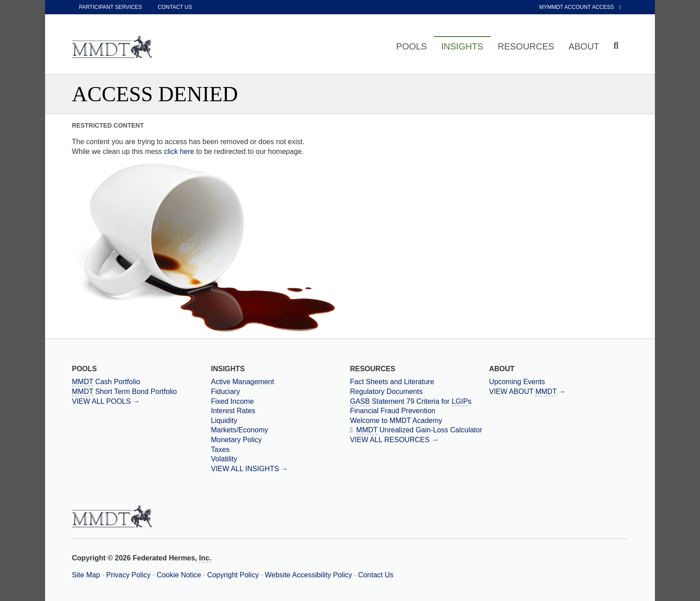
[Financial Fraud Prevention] (419, 411)
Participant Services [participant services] (110, 7)
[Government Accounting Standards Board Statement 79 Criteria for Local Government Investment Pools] (419, 402)
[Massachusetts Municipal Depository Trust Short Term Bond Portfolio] (141, 392)
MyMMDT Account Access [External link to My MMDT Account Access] (580, 7)
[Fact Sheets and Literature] (419, 382)
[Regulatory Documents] (419, 392)
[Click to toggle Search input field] (617, 46)
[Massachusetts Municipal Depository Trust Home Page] (112, 48)
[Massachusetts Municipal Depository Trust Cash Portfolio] (141, 382)
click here (179, 151)
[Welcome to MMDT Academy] (419, 421)
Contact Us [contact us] (175, 7)
